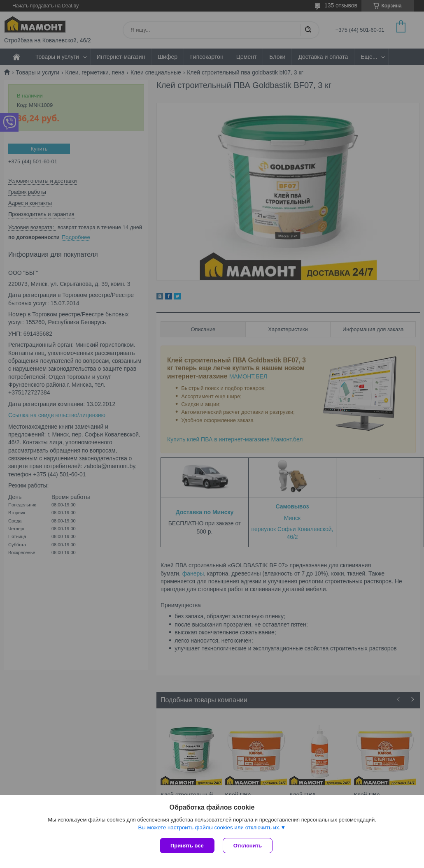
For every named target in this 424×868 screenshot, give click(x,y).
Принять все (187, 846)
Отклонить (248, 846)
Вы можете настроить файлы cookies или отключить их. (209, 827)
